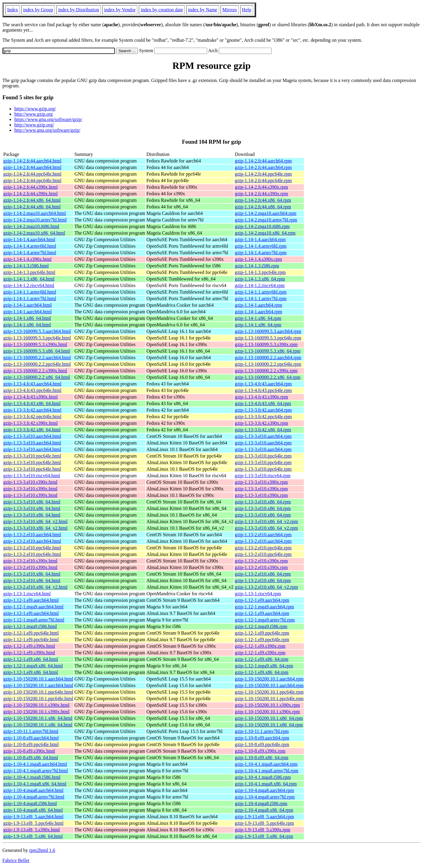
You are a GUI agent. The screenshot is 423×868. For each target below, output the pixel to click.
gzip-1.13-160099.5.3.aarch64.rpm (268, 331)
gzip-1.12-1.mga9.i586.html (30, 626)
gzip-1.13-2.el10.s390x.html (30, 561)
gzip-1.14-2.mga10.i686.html (31, 226)
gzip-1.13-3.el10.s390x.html (30, 482)
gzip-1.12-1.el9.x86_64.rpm (262, 659)
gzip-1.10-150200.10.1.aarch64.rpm (269, 679)
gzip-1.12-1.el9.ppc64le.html (31, 633)
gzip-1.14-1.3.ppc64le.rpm (260, 272)
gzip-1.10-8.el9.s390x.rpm (260, 751)
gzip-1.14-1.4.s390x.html (27, 259)
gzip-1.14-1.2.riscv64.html (29, 285)
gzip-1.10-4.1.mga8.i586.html (32, 777)
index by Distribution (79, 10)
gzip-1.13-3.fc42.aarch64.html (32, 410)
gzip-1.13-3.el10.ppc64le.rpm (263, 456)
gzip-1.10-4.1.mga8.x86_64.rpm (266, 784)
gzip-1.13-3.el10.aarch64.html (32, 436)
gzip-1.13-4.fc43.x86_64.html (32, 403)
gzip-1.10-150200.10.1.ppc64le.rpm (269, 692)
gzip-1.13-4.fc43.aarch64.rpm (263, 384)
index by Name (203, 10)
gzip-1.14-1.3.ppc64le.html (29, 272)
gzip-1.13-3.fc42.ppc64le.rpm (263, 417)
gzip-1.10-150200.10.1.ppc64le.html (38, 692)
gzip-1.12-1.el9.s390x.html (29, 646)
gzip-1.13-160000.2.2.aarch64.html (37, 358)
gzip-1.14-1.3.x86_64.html (29, 279)
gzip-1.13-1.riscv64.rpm (258, 594)
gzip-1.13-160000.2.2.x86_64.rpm (267, 377)
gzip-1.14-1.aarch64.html (27, 305)
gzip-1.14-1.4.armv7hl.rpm (260, 253)
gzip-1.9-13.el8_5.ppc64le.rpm (264, 823)
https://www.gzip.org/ (35, 109)
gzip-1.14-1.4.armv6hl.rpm (260, 246)
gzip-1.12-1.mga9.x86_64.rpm (264, 666)
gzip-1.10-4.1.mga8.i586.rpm (263, 777)
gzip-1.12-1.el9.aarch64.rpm (262, 600)
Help (247, 10)
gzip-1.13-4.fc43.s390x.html (30, 397)
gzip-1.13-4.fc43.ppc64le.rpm (263, 390)
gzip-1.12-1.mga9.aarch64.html (33, 607)
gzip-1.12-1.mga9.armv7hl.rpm (265, 620)
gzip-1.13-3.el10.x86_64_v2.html (35, 521)
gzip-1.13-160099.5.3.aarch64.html (37, 331)
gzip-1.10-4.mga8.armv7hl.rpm (265, 797)
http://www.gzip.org (33, 114)
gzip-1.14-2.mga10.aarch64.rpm (265, 213)
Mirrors (230, 10)
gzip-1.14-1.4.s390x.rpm (258, 259)
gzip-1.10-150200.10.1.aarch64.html (38, 679)
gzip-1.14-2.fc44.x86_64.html (32, 200)
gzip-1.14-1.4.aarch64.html (29, 240)
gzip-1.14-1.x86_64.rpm (258, 318)
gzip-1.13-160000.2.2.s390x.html (35, 371)
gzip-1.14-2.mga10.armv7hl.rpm (266, 220)
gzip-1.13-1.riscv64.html (27, 594)
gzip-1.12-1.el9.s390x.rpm (260, 646)
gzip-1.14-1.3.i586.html (26, 266)
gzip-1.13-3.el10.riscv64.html (32, 476)
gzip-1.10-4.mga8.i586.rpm (261, 803)
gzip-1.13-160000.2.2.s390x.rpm (266, 371)
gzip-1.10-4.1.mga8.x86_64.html (35, 784)
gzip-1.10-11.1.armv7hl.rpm (262, 731)
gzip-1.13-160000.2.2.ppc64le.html (37, 364)
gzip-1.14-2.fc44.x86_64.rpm (263, 200)
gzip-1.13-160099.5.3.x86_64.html (37, 351)
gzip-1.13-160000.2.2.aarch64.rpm (268, 358)
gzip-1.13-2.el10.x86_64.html (32, 574)
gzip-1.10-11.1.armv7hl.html (31, 731)
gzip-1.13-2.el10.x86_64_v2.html (35, 587)
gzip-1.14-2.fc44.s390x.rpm (261, 187)
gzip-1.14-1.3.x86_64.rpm (260, 279)
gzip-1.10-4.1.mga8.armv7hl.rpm (266, 771)
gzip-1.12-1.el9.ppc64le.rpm (262, 633)
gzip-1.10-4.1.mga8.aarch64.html (35, 764)
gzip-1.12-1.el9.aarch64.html (31, 600)
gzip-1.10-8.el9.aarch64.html (31, 738)
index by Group (38, 10)
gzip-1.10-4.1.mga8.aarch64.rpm (266, 764)
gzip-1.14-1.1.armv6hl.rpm (260, 292)
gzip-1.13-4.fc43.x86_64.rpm (263, 403)
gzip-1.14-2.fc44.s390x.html (30, 187)
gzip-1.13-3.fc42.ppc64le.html (32, 417)
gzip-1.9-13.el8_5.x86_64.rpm (264, 836)
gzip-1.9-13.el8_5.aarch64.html (33, 817)
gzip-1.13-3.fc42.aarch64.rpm (263, 410)
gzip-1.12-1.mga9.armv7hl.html (34, 620)
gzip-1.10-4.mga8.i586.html (30, 803)
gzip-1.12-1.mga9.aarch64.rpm (264, 607)
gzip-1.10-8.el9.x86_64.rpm (262, 758)
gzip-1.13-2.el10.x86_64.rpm (263, 574)
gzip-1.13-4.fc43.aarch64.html (32, 384)
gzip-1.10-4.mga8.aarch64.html (33, 790)
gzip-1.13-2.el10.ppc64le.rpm (263, 548)
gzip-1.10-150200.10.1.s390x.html (36, 705)
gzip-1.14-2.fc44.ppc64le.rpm (263, 174)
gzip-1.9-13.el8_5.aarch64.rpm (264, 817)
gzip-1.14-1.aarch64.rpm (258, 305)
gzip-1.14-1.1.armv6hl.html (30, 292)
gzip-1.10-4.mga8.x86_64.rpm (264, 810)
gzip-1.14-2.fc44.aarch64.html (32, 161)
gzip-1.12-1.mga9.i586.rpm (261, 626)
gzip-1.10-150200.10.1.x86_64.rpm (269, 718)
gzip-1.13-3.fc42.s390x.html (30, 423)
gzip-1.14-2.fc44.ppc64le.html (32, 174)
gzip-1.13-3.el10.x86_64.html (32, 502)
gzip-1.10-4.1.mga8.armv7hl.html (36, 771)
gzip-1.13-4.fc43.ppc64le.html (32, 390)
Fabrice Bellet (16, 860)
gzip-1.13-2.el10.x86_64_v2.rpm (266, 587)
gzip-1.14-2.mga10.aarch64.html (35, 213)
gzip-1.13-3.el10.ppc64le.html (32, 456)
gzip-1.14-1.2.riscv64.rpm (260, 285)
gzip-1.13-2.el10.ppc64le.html (32, 548)
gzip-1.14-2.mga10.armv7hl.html (35, 220)
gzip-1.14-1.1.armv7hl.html (30, 299)
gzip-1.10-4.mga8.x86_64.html (33, 810)
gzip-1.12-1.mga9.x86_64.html (33, 666)
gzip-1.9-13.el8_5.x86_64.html (33, 836)
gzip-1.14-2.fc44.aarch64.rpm (263, 161)
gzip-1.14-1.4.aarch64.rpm (260, 240)
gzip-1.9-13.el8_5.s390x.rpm (262, 830)
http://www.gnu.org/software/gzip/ (47, 130)
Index (13, 10)
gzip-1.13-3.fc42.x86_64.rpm (263, 430)
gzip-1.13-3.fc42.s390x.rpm (261, 423)
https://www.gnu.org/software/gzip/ (48, 119)
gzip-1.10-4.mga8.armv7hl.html (34, 797)
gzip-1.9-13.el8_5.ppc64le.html (33, 823)
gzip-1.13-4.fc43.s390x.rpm (261, 397)
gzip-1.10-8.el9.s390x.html (29, 751)
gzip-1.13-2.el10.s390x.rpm (261, 561)
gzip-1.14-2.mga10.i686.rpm (262, 226)
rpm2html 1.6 (42, 850)
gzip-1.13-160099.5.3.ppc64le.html (37, 338)
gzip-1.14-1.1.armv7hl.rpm (260, 299)
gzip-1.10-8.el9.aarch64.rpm (262, 738)
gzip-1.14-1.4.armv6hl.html (30, 246)
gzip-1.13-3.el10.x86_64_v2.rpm (266, 521)
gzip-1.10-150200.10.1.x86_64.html (38, 718)
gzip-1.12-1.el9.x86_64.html (31, 659)
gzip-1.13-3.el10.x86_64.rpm (263, 502)
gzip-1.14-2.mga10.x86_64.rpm (265, 233)
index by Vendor (120, 10)
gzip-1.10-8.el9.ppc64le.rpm (262, 744)
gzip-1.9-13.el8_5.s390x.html (31, 830)
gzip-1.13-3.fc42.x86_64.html (32, 430)
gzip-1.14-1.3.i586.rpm (257, 266)
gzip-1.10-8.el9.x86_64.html (31, 758)
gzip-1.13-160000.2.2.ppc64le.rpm (268, 364)
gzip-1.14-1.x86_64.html (27, 318)
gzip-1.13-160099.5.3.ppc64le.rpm (268, 338)
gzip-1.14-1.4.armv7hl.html (30, 253)
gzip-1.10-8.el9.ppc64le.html (31, 744)
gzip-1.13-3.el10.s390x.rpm (261, 482)
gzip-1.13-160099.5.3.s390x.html (35, 344)
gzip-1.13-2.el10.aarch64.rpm (263, 535)
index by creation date (162, 10)
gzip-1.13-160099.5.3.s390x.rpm (266, 344)
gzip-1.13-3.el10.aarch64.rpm (263, 436)
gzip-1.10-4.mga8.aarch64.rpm (264, 790)
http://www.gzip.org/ (34, 125)
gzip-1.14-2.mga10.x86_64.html (34, 233)
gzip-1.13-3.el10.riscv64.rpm (263, 476)
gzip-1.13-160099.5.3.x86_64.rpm (267, 351)
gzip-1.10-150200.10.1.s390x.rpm (267, 705)
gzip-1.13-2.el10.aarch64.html (32, 535)
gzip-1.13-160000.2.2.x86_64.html (37, 377)
